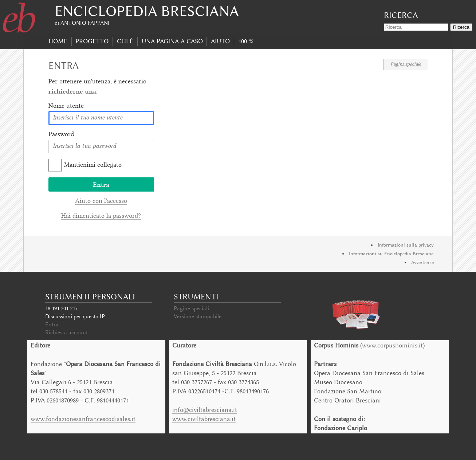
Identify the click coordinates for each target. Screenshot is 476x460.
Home (58, 41)
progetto (92, 41)
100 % (246, 41)
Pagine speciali (191, 308)
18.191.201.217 (61, 308)
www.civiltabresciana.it (204, 419)
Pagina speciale (406, 64)
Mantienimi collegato (93, 165)
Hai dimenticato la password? (101, 216)
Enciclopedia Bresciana (147, 11)
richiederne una (72, 91)
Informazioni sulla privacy (406, 245)
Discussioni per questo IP (75, 317)
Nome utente (66, 106)
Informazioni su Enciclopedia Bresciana (391, 254)
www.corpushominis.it (392, 345)
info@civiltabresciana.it (205, 410)
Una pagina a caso (172, 41)
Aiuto (220, 41)
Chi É (125, 41)
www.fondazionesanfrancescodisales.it (83, 419)
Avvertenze (422, 262)
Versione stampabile (198, 317)
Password (61, 135)
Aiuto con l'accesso (101, 201)
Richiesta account (66, 333)
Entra (52, 325)
